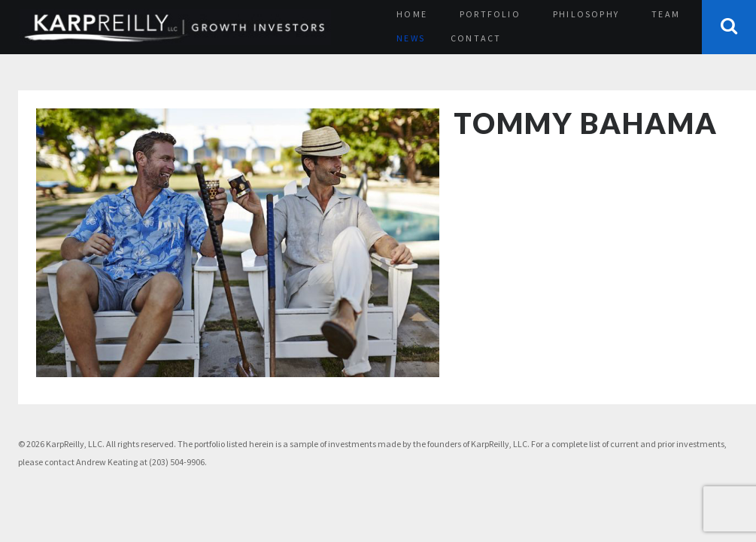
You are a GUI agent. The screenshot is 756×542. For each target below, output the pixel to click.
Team (666, 14)
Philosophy (586, 14)
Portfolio (490, 14)
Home (412, 14)
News (411, 38)
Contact (476, 38)
